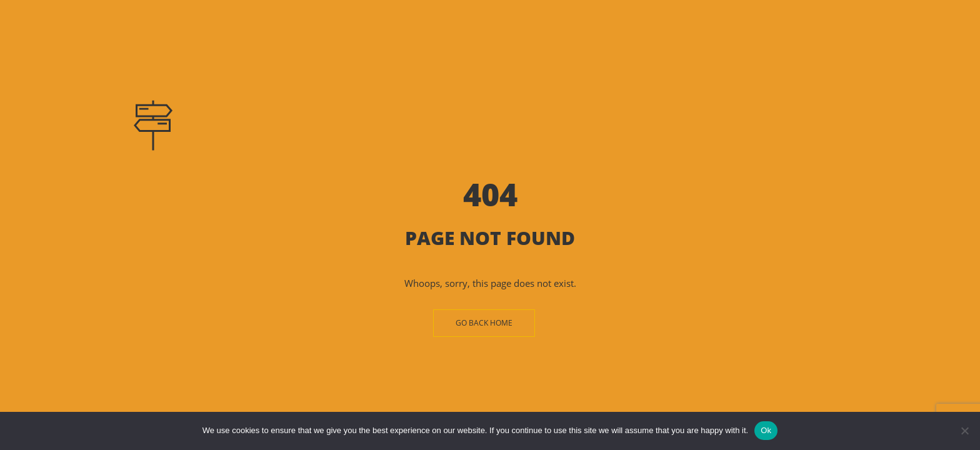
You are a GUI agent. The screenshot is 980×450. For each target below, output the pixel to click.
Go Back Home (484, 323)
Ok (766, 430)
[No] (964, 431)
